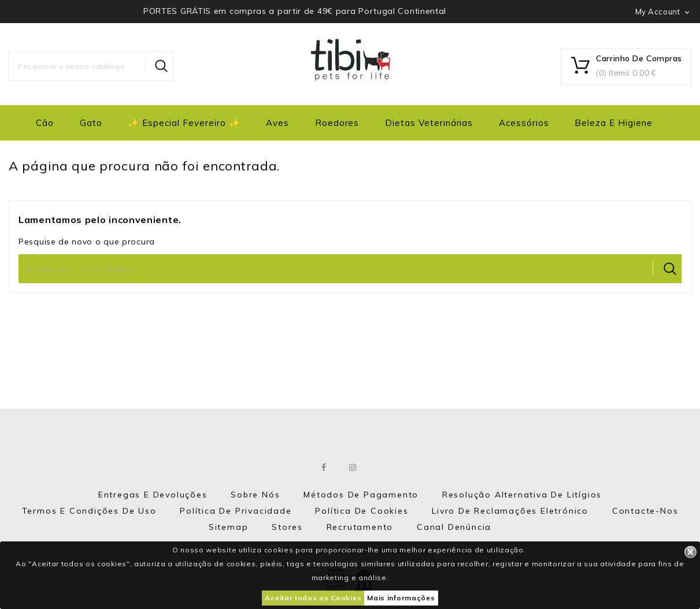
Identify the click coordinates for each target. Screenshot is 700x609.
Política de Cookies (362, 511)
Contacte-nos (645, 511)
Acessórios (524, 123)
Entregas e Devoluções (153, 495)
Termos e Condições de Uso (89, 511)
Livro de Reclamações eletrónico (510, 511)
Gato (91, 123)
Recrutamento (360, 527)
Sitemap (229, 527)
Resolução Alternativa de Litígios (522, 495)
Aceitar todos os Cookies (313, 598)
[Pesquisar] (91, 66)
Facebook (324, 467)
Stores (287, 527)
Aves (277, 123)
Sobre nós (255, 495)
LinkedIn (382, 467)
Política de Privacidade (236, 511)
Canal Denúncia (454, 527)
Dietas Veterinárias (429, 123)
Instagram (353, 467)
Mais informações (401, 598)
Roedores (337, 123)
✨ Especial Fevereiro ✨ (184, 123)
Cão (45, 123)
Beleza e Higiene (613, 123)
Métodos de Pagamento (361, 495)
